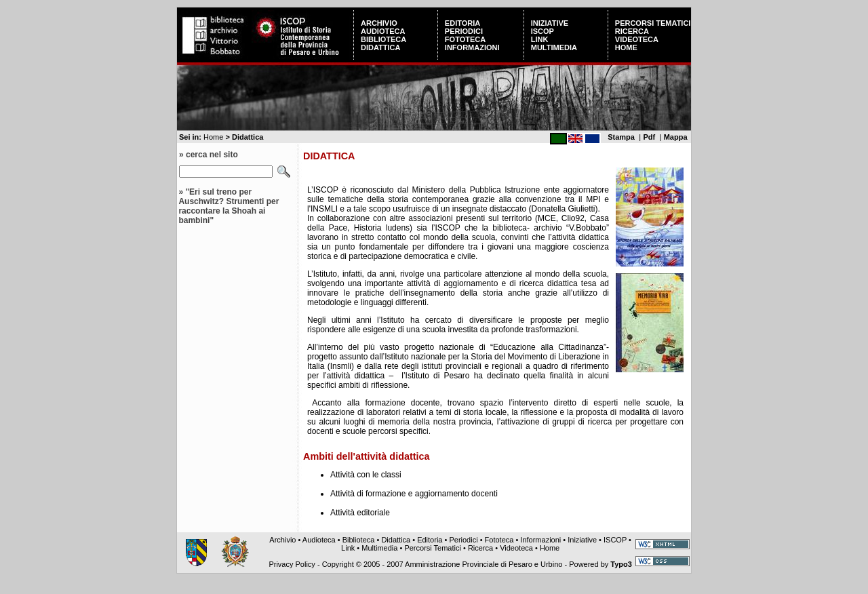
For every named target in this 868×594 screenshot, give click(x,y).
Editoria (462, 23)
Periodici (464, 31)
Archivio (379, 23)
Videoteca (637, 39)
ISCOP (542, 31)
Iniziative (550, 23)
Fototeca (465, 39)
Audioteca (383, 31)
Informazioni (472, 47)
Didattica (380, 47)
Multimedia (554, 47)
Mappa (676, 137)
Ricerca (632, 31)
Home (626, 47)
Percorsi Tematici (653, 23)
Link (540, 39)
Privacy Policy (292, 564)
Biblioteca (383, 39)
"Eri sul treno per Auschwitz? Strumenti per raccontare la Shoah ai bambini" (229, 206)
